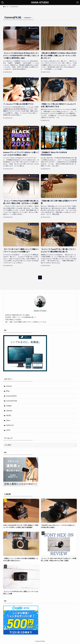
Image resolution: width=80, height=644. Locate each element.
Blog (8, 391)
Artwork (9, 386)
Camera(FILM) (12, 401)
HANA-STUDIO (40, 2)
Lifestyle (9, 411)
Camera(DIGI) (11, 396)
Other (8, 420)
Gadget (9, 406)
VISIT (8, 430)
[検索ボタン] (2, 2)
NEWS (9, 415)
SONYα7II (10, 425)
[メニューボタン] (77, 2)
